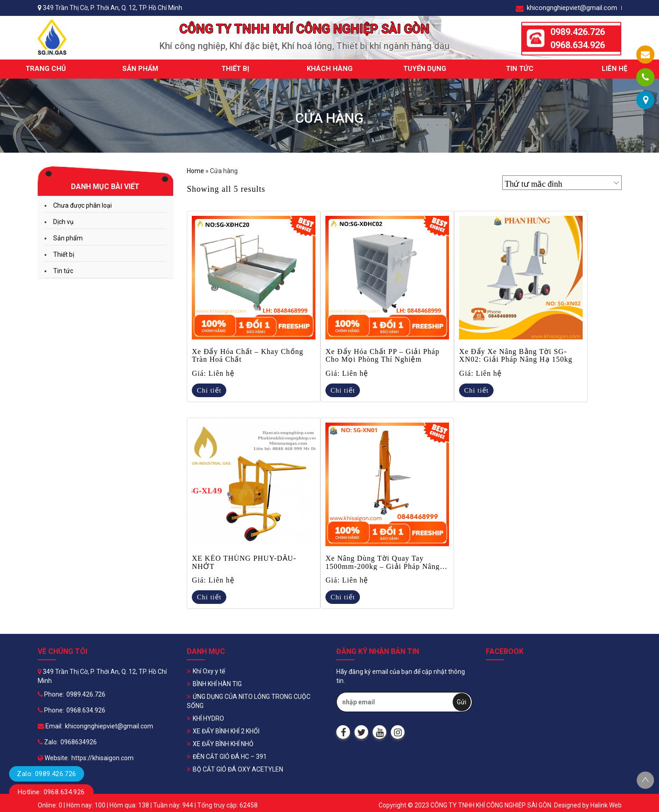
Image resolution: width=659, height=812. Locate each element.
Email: (50, 726)
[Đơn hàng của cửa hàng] (562, 183)
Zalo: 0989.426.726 (46, 774)
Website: (53, 758)
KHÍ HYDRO (208, 718)
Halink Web (606, 805)
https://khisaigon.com (102, 758)
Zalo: (48, 742)
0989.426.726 (578, 32)
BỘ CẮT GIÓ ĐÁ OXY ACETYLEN (238, 769)
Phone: (51, 694)
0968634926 (79, 742)
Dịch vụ (63, 222)
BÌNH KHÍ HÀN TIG (217, 684)
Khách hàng (330, 69)
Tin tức (520, 69)
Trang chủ (46, 69)
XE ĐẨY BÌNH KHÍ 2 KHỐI (226, 731)
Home (195, 171)
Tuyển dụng (425, 69)
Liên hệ (614, 69)
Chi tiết (209, 390)
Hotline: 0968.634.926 (51, 792)
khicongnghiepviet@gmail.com (567, 8)
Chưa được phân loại (82, 205)
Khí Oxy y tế (209, 671)
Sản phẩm (140, 69)
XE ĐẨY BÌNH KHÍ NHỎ (223, 744)
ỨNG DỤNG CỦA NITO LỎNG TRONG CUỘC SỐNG (249, 701)
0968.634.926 (578, 45)
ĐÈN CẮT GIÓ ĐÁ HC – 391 (230, 757)
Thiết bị (235, 69)
